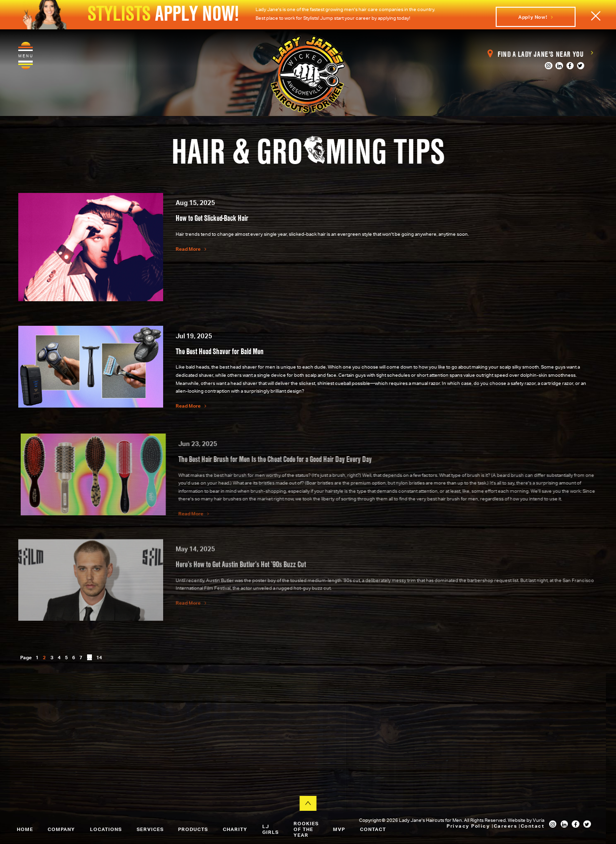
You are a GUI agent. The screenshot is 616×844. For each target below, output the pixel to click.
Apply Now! (536, 17)
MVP (339, 829)
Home (25, 829)
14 (99, 657)
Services (150, 829)
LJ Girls (270, 829)
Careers (506, 826)
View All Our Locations (85, 782)
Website (517, 820)
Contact (373, 829)
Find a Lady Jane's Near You (540, 54)
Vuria (539, 820)
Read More (191, 249)
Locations (106, 829)
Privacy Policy (469, 826)
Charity (235, 829)
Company (61, 829)
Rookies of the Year (306, 829)
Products (193, 829)
